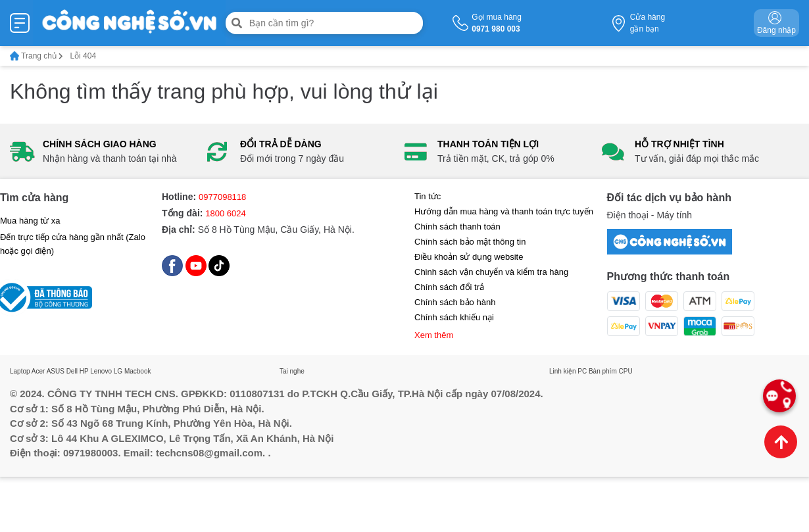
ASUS (56, 371)
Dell (72, 371)
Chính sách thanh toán (457, 227)
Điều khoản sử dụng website (469, 257)
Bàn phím (603, 371)
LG (118, 371)
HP (84, 371)
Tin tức (428, 196)
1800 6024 (225, 213)
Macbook (138, 371)
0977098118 (222, 197)
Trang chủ (37, 56)
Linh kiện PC (568, 371)
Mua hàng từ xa (30, 221)
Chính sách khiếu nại (454, 317)
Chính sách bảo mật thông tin (470, 242)
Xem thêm (434, 335)
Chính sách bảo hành (455, 302)
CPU (626, 371)
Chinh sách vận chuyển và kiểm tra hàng (491, 272)
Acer (38, 371)
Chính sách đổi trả (449, 287)
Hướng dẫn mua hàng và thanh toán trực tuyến (504, 211)
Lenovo (101, 371)
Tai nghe (292, 371)
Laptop (20, 371)
